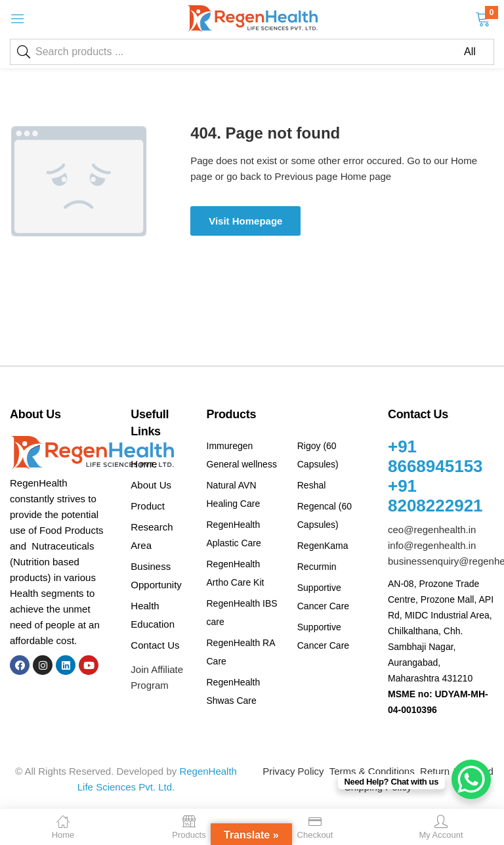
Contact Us (155, 645)
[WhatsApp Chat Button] (471, 779)
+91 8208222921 (435, 496)
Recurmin (317, 567)
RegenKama (323, 546)
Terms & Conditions (372, 771)
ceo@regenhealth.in (432, 530)
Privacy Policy (293, 771)
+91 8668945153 (435, 456)
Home (144, 464)
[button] (483, 18)
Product (148, 506)
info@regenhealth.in (432, 545)
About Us (151, 485)
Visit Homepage (245, 221)
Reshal (312, 485)
